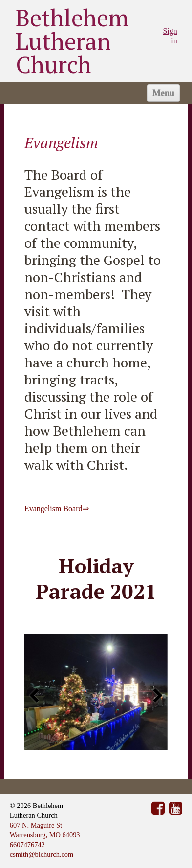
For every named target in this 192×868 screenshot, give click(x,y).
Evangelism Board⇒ (57, 509)
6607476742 (27, 845)
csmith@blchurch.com (42, 854)
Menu (163, 93)
